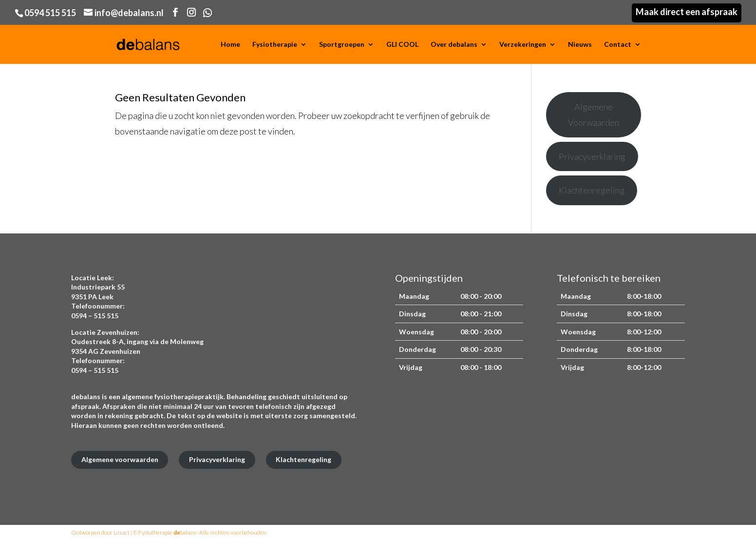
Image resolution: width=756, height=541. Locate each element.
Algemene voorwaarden (120, 459)
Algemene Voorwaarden (594, 115)
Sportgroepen (342, 45)
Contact (618, 45)
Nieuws (580, 45)
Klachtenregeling (592, 190)
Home (230, 45)
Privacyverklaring (592, 156)
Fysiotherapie (275, 45)
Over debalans (454, 45)
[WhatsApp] (208, 13)
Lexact (122, 532)
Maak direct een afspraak (687, 12)
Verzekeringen (523, 45)
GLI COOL (402, 45)
